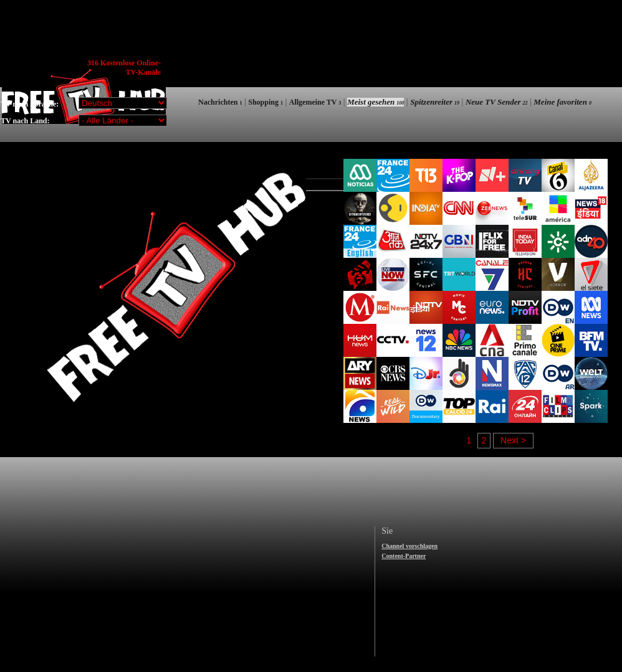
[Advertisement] (395, 88)
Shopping (266, 102)
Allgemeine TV (315, 102)
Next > (513, 440)
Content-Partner (404, 556)
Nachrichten (220, 102)
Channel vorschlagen (409, 546)
